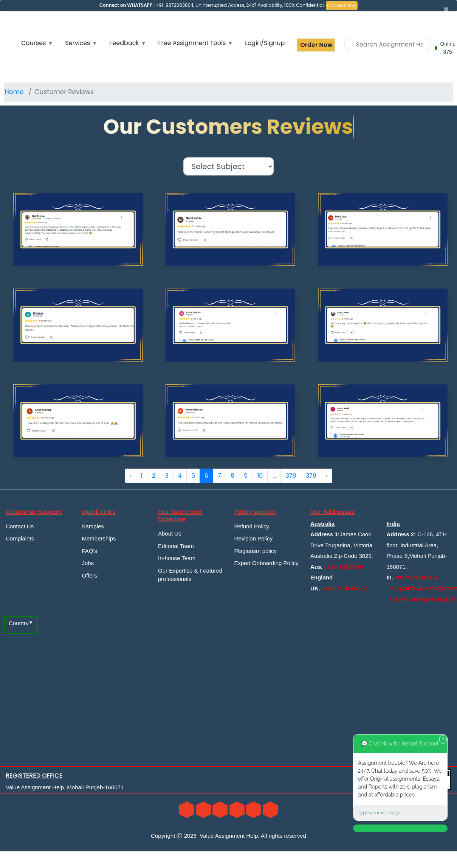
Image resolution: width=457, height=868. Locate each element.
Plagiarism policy (256, 551)
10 (260, 476)
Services (77, 43)
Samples (93, 526)
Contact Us (20, 526)
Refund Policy (252, 526)
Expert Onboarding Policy (266, 563)
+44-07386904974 (345, 588)
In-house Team (177, 558)
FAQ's (90, 551)
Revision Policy (254, 538)
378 (291, 476)
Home (14, 92)
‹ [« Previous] (130, 476)
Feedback (124, 43)
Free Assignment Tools (192, 43)
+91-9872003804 (416, 577)
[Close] (446, 9)
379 (311, 476)
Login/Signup (265, 43)
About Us (170, 533)
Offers (90, 575)
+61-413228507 (344, 567)
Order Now (315, 45)
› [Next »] (327, 476)
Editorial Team (176, 546)
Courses (33, 43)
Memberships (99, 538)
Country (19, 623)
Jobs (88, 563)
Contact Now (342, 5)
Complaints (20, 538)
